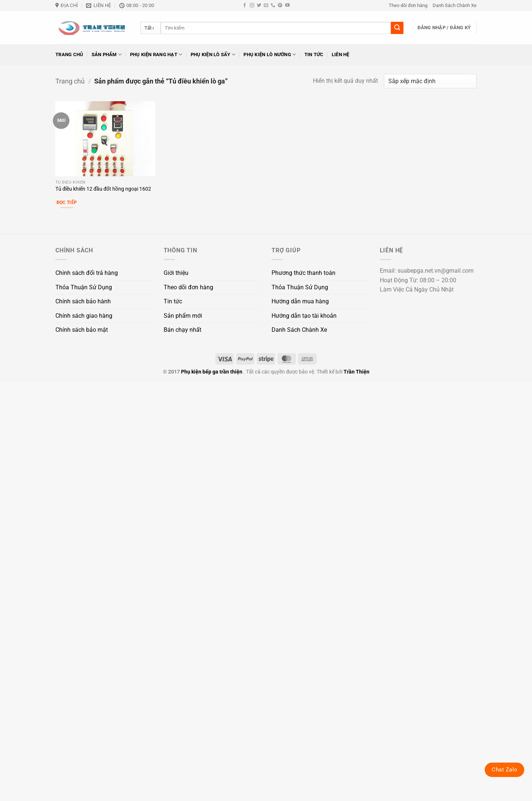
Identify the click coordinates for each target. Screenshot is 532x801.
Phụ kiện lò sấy (213, 54)
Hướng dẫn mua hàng (300, 301)
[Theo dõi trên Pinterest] (280, 6)
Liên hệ (341, 54)
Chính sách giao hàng (84, 316)
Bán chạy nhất (183, 330)
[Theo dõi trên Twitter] (259, 6)
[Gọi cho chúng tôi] (273, 6)
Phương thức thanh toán (303, 273)
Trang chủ (69, 54)
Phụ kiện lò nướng (270, 54)
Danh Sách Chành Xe (455, 5)
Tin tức (314, 54)
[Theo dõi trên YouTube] (287, 6)
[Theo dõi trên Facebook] (245, 6)
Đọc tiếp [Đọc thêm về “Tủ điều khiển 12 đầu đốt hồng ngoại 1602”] (67, 202)
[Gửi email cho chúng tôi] (266, 6)
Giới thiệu (176, 273)
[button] (444, 28)
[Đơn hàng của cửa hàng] (430, 81)
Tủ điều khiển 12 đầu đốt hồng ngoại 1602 (103, 189)
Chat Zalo (504, 770)
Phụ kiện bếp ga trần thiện (212, 372)
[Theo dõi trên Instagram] (252, 6)
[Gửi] (397, 28)
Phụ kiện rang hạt (156, 54)
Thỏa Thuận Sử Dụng (84, 287)
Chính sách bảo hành (83, 301)
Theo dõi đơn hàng (408, 5)
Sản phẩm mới (183, 316)
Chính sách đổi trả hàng (87, 273)
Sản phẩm (107, 54)
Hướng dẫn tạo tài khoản (304, 316)
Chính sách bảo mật (82, 330)
